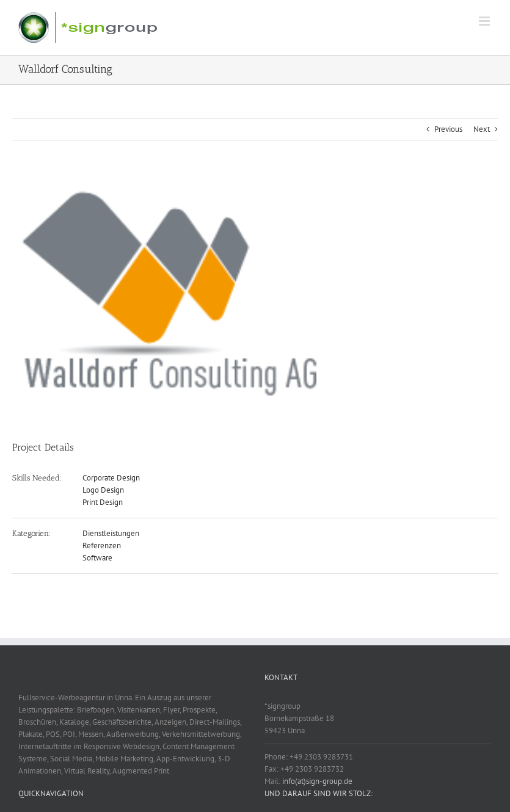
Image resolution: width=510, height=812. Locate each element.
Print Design (103, 502)
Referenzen (102, 546)
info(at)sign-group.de (317, 781)
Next (482, 129)
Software (97, 558)
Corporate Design (111, 478)
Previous (448, 129)
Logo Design (103, 490)
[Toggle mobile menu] (485, 21)
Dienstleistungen (111, 533)
